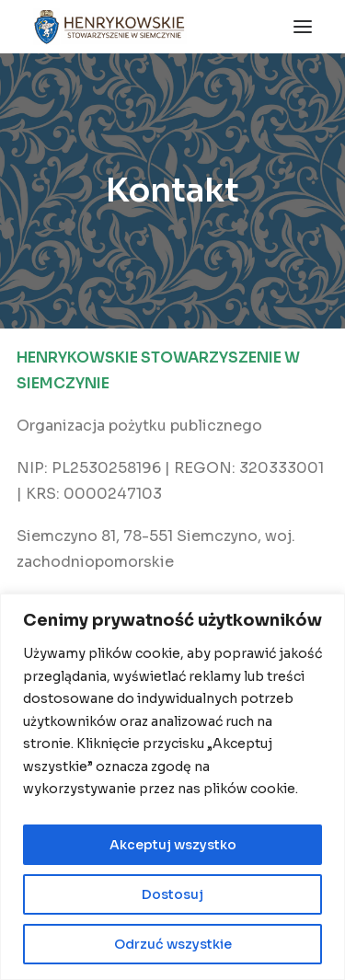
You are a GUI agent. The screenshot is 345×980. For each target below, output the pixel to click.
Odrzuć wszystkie (173, 944)
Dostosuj (172, 894)
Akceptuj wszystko (173, 845)
